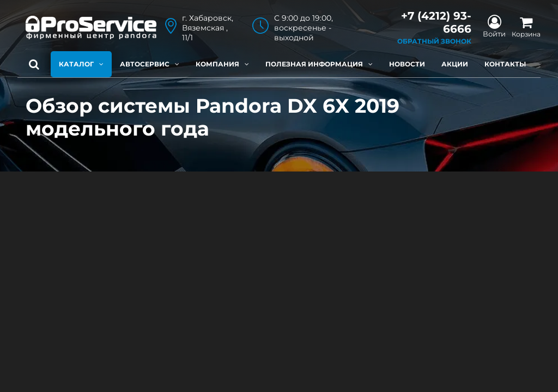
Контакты (505, 64)
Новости (407, 64)
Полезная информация (319, 64)
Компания (222, 64)
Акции (455, 64)
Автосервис (150, 64)
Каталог (81, 64)
